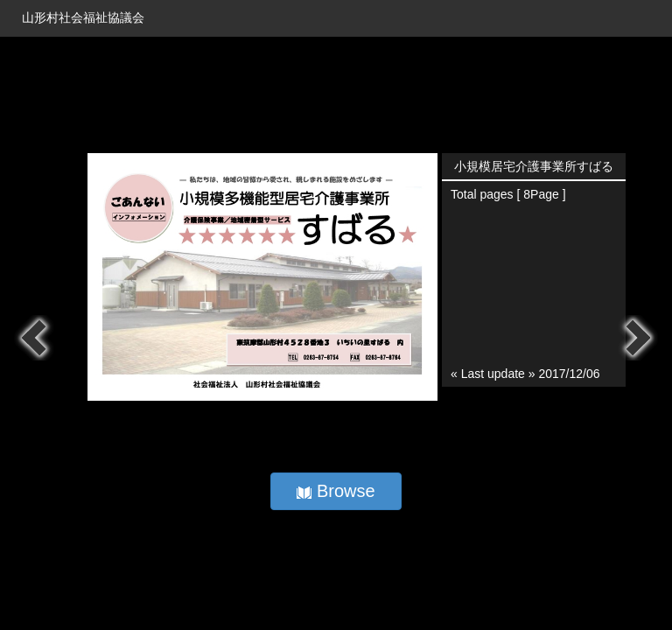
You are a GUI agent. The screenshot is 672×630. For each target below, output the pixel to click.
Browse (336, 491)
